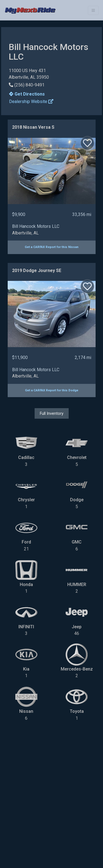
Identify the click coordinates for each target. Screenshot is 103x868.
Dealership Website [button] (31, 101)
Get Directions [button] (27, 94)
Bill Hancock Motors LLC (36, 226)
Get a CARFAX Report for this (52, 247)
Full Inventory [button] (52, 413)
